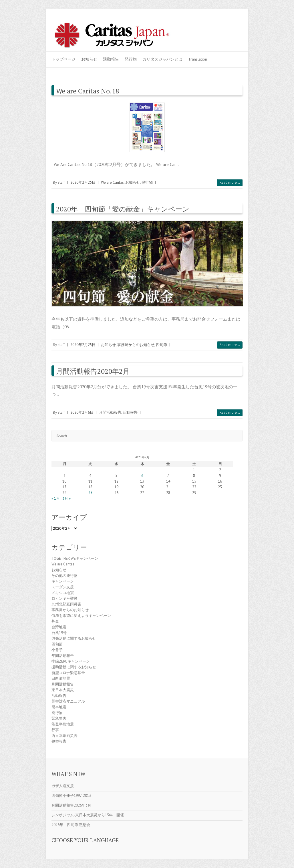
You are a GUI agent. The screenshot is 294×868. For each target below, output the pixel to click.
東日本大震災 (63, 690)
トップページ (63, 59)
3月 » (66, 498)
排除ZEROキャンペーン (71, 661)
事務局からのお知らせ (136, 345)
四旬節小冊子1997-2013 (71, 796)
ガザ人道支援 (63, 786)
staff (61, 182)
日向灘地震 (61, 678)
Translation (198, 59)
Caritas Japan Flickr (228, 27)
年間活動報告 (63, 656)
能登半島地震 (63, 724)
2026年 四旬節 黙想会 (71, 825)
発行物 (131, 59)
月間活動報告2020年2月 (93, 371)
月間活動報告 (110, 412)
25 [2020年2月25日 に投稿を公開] (90, 493)
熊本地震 (59, 707)
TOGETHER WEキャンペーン (75, 558)
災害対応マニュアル (68, 701)
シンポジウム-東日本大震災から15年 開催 (88, 815)
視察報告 (59, 741)
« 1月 (56, 498)
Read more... (230, 182)
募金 (55, 621)
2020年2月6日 (82, 412)
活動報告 (111, 59)
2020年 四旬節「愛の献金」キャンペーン (123, 209)
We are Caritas (112, 182)
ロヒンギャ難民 (64, 598)
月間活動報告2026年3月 (71, 805)
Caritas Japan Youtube (220, 27)
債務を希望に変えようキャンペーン (81, 616)
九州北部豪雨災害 (66, 604)
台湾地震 (59, 627)
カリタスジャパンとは (162, 59)
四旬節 (161, 345)
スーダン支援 (63, 587)
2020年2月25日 (83, 182)
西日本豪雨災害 (64, 736)
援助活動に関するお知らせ (74, 667)
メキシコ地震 (63, 593)
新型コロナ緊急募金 (68, 673)
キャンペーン (63, 581)
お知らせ (89, 59)
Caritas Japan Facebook (211, 27)
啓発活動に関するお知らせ (74, 638)
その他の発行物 (64, 576)
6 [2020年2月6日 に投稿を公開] (142, 476)
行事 (55, 730)
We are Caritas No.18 (88, 91)
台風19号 (59, 633)
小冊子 (57, 650)
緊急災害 (59, 718)
